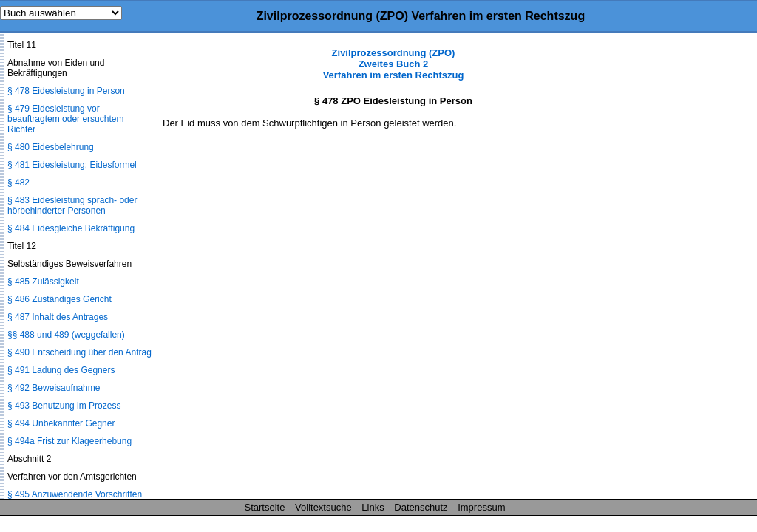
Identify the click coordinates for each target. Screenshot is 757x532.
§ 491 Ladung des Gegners (61, 370)
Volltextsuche (323, 507)
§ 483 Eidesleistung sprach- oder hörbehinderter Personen (72, 205)
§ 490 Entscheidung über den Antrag (79, 352)
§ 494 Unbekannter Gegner (61, 423)
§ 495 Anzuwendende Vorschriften (75, 494)
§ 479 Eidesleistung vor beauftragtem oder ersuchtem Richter (65, 119)
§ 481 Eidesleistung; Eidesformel (72, 165)
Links (373, 507)
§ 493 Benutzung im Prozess (64, 406)
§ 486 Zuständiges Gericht (60, 299)
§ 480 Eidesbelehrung (51, 147)
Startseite (265, 507)
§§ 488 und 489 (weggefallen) (66, 335)
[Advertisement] (683, 269)
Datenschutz (421, 507)
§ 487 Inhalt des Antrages (58, 317)
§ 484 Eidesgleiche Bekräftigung (71, 228)
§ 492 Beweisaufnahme (54, 388)
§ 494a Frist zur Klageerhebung (69, 441)
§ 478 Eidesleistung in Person (66, 91)
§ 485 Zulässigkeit (43, 282)
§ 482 (18, 183)
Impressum (481, 507)
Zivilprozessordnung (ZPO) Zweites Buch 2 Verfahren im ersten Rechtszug (394, 64)
